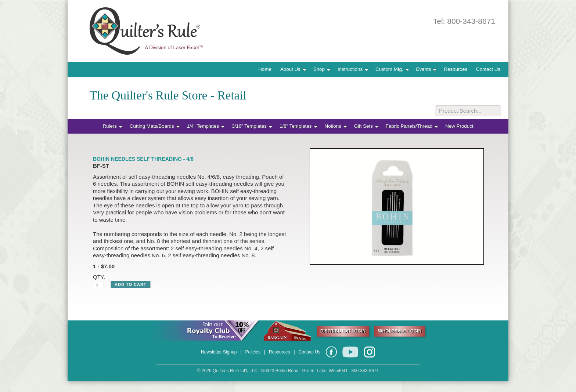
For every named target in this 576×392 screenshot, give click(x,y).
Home (265, 69)
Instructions (353, 69)
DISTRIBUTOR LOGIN (343, 331)
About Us (293, 69)
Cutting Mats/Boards (155, 126)
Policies (253, 352)
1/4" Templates (206, 126)
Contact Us (488, 69)
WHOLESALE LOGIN (400, 331)
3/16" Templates (252, 126)
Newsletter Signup (219, 352)
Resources (456, 69)
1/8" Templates (298, 126)
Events (427, 69)
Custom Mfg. (392, 69)
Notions (336, 126)
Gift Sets (366, 126)
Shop (322, 69)
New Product (459, 126)
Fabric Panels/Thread (412, 126)
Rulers (113, 126)
